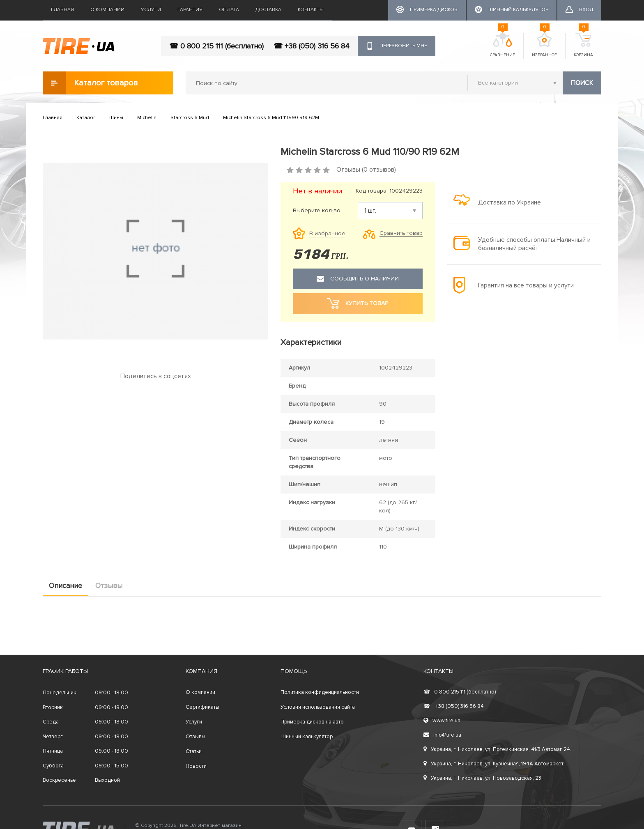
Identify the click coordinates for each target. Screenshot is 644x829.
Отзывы (109, 586)
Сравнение (503, 45)
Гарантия (190, 10)
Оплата (229, 10)
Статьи (194, 751)
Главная (62, 10)
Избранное (544, 45)
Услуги (151, 10)
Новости (196, 766)
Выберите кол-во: (317, 211)
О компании (107, 10)
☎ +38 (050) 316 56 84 (312, 46)
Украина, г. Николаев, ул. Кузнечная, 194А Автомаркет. (494, 764)
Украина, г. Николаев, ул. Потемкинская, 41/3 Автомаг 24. (497, 749)
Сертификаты (202, 707)
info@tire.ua (442, 735)
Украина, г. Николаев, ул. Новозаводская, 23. (483, 778)
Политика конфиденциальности (320, 692)
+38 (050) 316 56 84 (454, 706)
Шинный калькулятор (307, 737)
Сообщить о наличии (358, 279)
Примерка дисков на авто (312, 722)
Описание (66, 586)
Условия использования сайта (318, 707)
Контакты (311, 10)
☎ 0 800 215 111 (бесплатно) (216, 46)
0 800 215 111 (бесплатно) (460, 692)
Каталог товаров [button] (90, 83)
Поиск (582, 83)
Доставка (268, 10)
